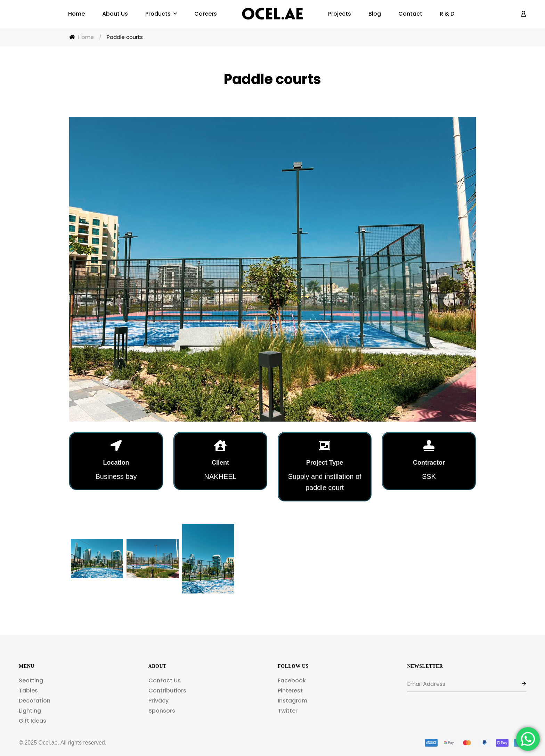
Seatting (31, 680)
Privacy (158, 701)
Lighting (30, 711)
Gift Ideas (32, 721)
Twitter (288, 711)
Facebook (292, 680)
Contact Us (165, 680)
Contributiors (167, 691)
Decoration (35, 701)
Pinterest (290, 691)
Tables (28, 691)
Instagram (292, 701)
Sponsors (162, 711)
